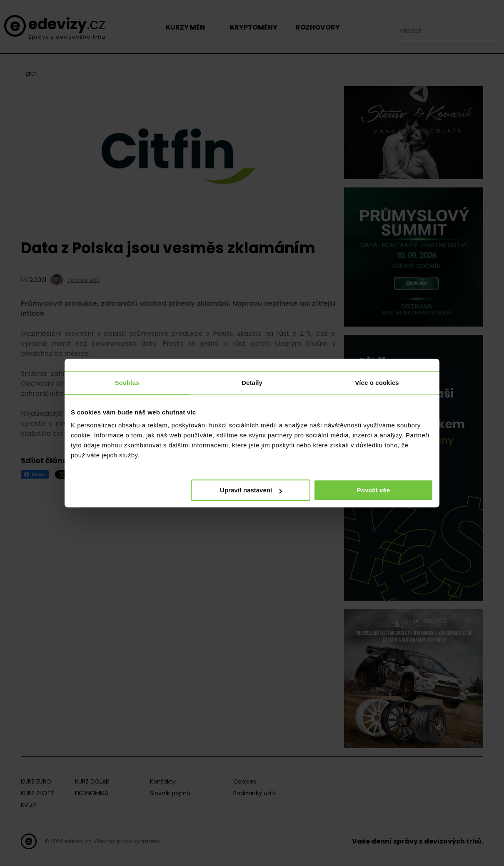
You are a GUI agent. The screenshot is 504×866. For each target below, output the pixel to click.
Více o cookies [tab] (377, 383)
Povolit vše (373, 490)
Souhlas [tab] (127, 383)
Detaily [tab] (252, 383)
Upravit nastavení (251, 490)
